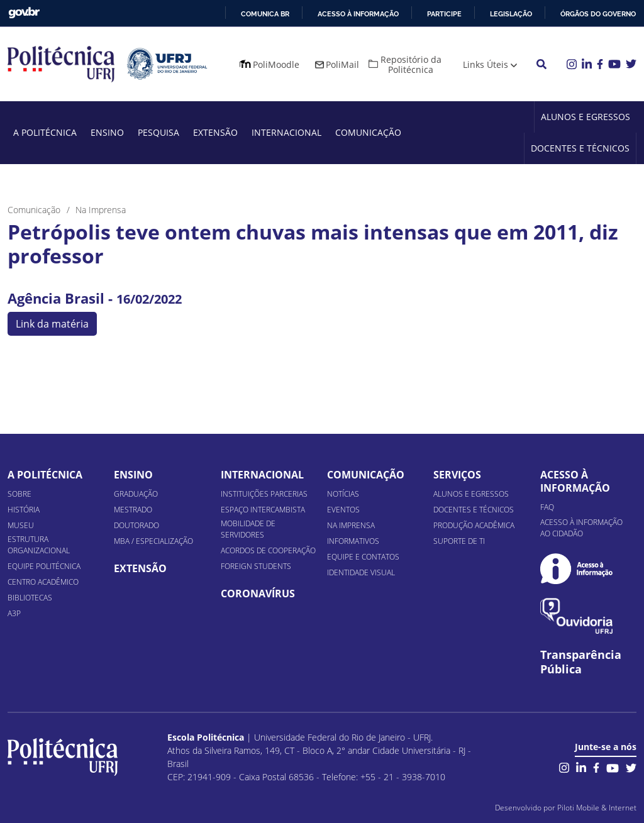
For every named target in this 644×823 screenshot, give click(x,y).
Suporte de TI (459, 541)
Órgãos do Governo (598, 14)
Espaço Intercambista (263, 510)
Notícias (343, 494)
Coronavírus (258, 594)
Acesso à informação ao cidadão (581, 528)
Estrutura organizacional (39, 545)
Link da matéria (52, 324)
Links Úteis (486, 64)
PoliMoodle (276, 64)
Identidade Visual (361, 572)
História (24, 510)
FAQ (547, 507)
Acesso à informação (358, 14)
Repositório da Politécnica (411, 64)
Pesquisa (158, 132)
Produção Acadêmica (474, 525)
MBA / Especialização (153, 541)
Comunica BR (265, 14)
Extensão (215, 132)
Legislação (511, 14)
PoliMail (342, 64)
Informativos (353, 541)
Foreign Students (256, 566)
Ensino (107, 132)
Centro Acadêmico (43, 582)
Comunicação (368, 132)
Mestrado (133, 510)
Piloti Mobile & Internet (597, 808)
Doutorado (136, 525)
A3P (14, 613)
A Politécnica (45, 132)
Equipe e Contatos (363, 557)
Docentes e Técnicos (580, 148)
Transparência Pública (581, 662)
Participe (444, 14)
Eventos (343, 510)
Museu (21, 525)
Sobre (19, 494)
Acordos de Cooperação (268, 550)
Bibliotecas (30, 598)
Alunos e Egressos (586, 117)
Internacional (286, 132)
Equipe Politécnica (44, 566)
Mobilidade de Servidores (248, 529)
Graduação (136, 494)
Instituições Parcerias (264, 494)
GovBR (24, 13)
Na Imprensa (351, 525)
